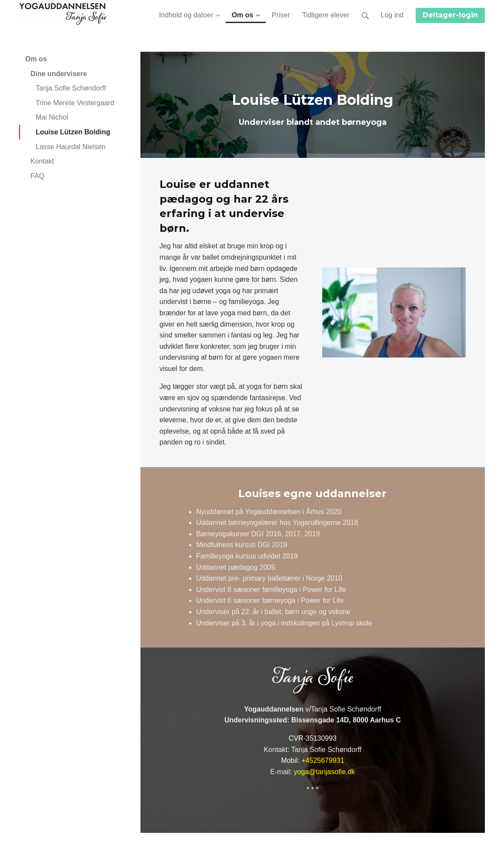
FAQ (37, 176)
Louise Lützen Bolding (73, 132)
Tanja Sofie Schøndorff (71, 88)
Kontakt (42, 161)
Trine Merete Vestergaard (75, 103)
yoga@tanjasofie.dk (325, 772)
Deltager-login (450, 15)
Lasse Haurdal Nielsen (71, 147)
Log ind (392, 15)
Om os (36, 59)
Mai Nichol (52, 117)
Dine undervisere (59, 74)
